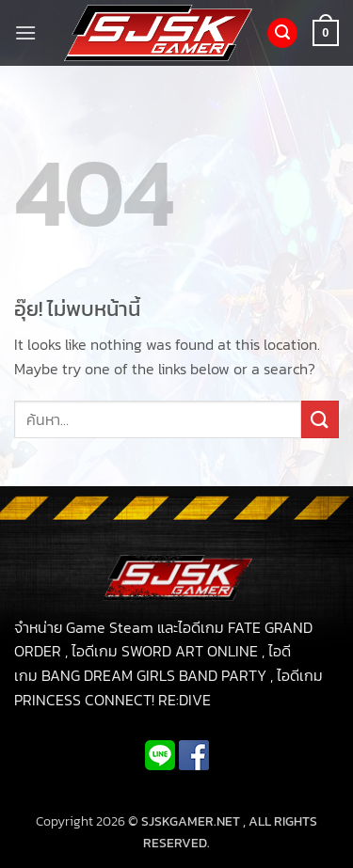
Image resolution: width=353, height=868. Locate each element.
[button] (25, 32)
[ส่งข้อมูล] (320, 419)
